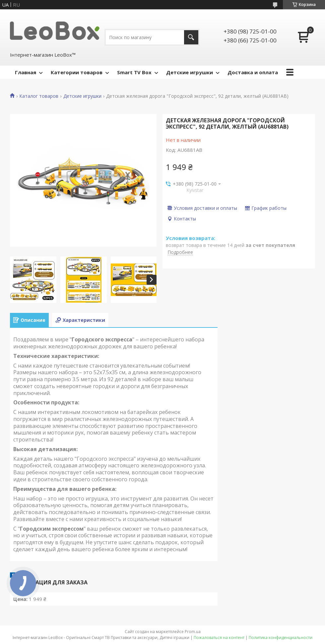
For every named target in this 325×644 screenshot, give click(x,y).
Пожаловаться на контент (219, 638)
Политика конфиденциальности (281, 638)
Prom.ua (193, 632)
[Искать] (191, 37)
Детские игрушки (190, 72)
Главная (26, 72)
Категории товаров (77, 72)
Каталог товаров (39, 96)
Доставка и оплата (253, 72)
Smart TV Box (134, 72)
